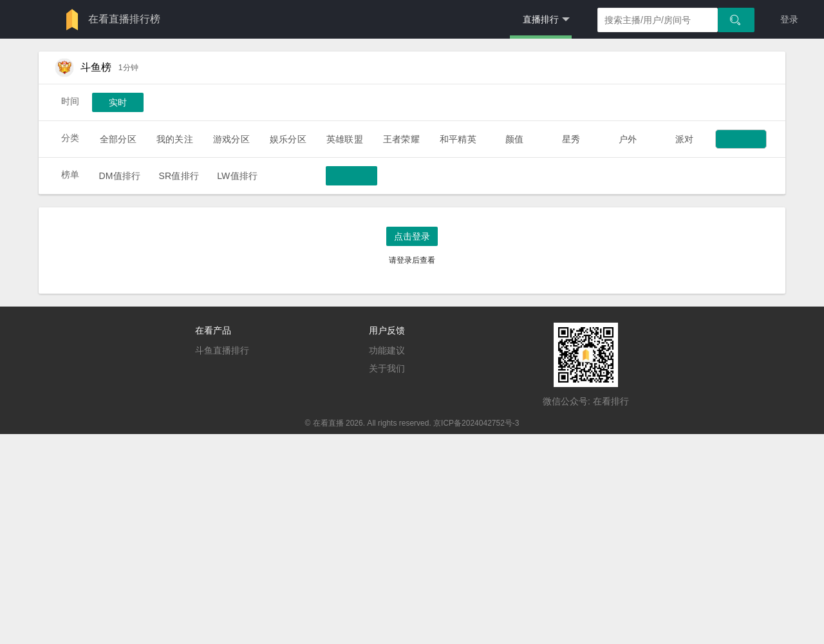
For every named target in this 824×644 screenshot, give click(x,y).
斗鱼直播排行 (222, 350)
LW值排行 (237, 176)
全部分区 (118, 139)
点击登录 (412, 236)
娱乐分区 (288, 139)
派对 (684, 139)
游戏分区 (231, 139)
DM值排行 (119, 176)
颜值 (514, 139)
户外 (628, 139)
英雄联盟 (345, 139)
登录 (789, 19)
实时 (118, 102)
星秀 (571, 139)
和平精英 (458, 139)
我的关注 (175, 139)
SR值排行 (179, 176)
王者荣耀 (401, 139)
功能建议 (387, 350)
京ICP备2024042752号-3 (476, 423)
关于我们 (387, 368)
